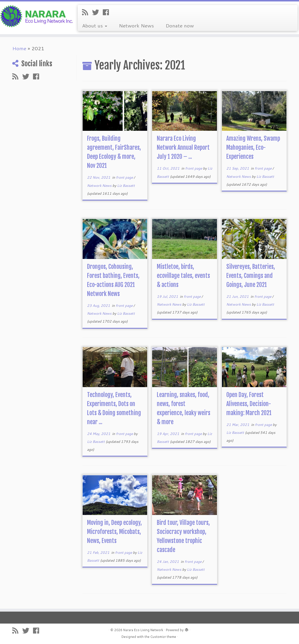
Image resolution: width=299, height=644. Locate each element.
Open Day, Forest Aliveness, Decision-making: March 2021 (249, 404)
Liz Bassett (126, 186)
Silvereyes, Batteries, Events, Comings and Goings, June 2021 (251, 276)
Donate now (180, 25)
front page (125, 177)
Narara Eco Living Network (143, 630)
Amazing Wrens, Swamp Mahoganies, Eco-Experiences (253, 148)
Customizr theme (163, 637)
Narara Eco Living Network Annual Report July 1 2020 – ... (183, 148)
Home (19, 48)
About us (95, 25)
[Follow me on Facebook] (108, 12)
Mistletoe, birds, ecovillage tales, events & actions (183, 276)
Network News (136, 25)
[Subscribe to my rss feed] (87, 12)
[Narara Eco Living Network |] (35, 16)
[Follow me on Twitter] (97, 12)
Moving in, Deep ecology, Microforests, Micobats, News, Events (114, 532)
